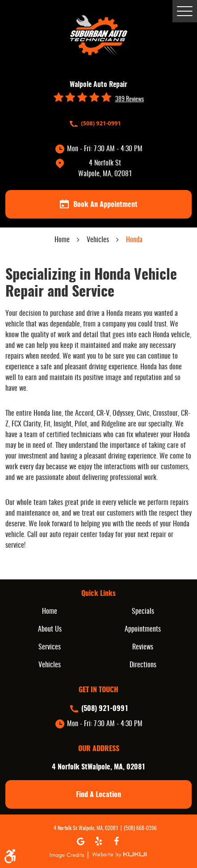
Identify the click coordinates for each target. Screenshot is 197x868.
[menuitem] (52, 612)
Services (50, 647)
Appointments (143, 629)
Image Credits (67, 855)
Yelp (99, 841)
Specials (143, 612)
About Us (50, 629)
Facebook (117, 841)
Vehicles (98, 240)
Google (81, 841)
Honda (134, 240)
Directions (143, 665)
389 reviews (130, 99)
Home (62, 240)
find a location (98, 795)
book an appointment (99, 204)
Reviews (143, 647)
